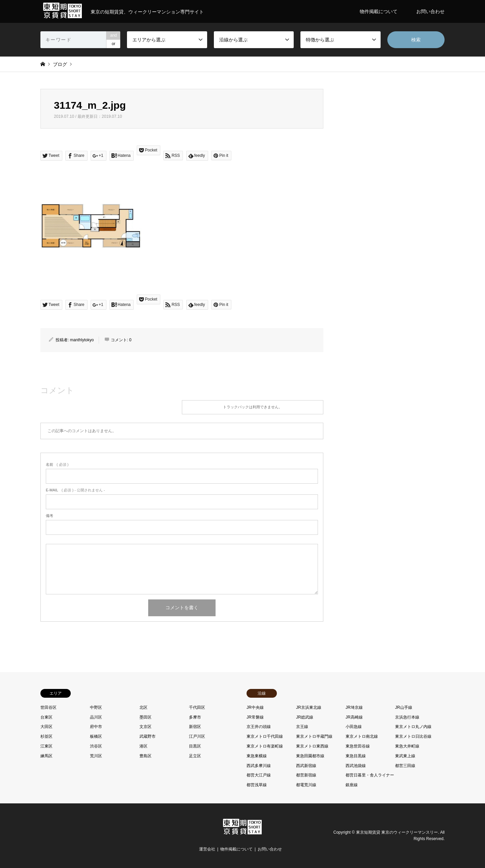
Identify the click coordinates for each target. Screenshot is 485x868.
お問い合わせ (430, 11)
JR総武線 (305, 717)
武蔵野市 (148, 736)
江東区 (46, 746)
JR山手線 (404, 707)
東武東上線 (405, 756)
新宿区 (195, 727)
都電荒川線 (306, 785)
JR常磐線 (255, 717)
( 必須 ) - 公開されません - (75, 490)
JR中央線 (255, 707)
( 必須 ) (57, 464)
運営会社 (207, 849)
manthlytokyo (82, 340)
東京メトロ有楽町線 (265, 746)
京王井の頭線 (259, 727)
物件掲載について (379, 11)
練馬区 (46, 756)
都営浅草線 (257, 785)
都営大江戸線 (259, 775)
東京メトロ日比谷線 (413, 736)
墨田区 (145, 717)
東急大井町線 (407, 746)
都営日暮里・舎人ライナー (370, 775)
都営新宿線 (306, 775)
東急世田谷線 (358, 746)
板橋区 (96, 736)
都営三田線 (405, 766)
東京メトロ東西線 (312, 746)
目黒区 (195, 746)
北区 (143, 707)
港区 (143, 746)
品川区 (96, 717)
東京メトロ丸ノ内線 (413, 727)
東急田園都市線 (310, 756)
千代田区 (197, 707)
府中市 (96, 727)
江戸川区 (197, 736)
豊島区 (145, 756)
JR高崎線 (354, 717)
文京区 (145, 727)
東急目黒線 (356, 756)
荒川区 (96, 756)
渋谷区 (96, 746)
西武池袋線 (356, 766)
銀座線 (352, 785)
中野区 (96, 707)
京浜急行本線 (407, 717)
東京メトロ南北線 (362, 736)
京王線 (302, 727)
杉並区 (46, 736)
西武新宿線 (306, 766)
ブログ (60, 64)
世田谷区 (48, 707)
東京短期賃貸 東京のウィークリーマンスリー (397, 832)
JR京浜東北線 (309, 707)
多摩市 (195, 717)
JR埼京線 (354, 707)
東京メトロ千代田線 (265, 736)
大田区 (46, 727)
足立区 (195, 756)
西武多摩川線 (259, 766)
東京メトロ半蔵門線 (314, 736)
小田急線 (354, 727)
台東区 (46, 717)
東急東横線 (257, 756)
